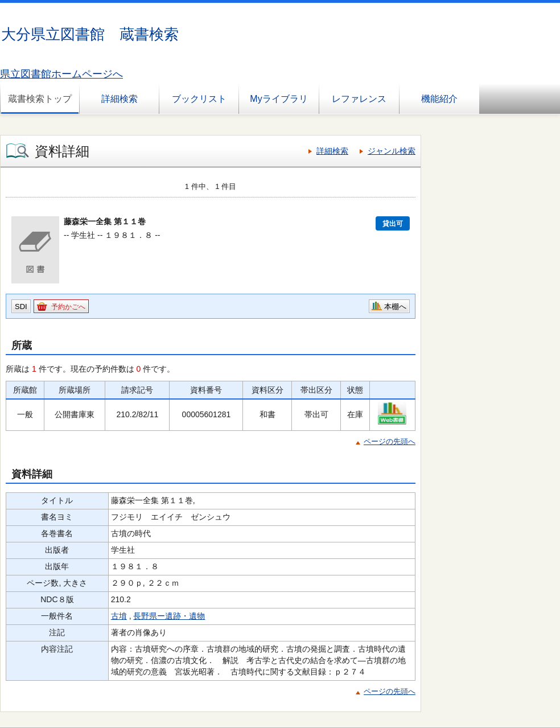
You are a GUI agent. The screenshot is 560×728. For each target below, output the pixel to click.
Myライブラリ (279, 99)
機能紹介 (439, 99)
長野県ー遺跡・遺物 (169, 616)
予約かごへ (68, 307)
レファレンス (359, 99)
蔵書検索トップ (40, 99)
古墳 (119, 616)
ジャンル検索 (392, 151)
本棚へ (395, 307)
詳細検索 (120, 99)
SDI (21, 307)
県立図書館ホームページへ (61, 74)
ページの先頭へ (390, 441)
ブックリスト (199, 99)
